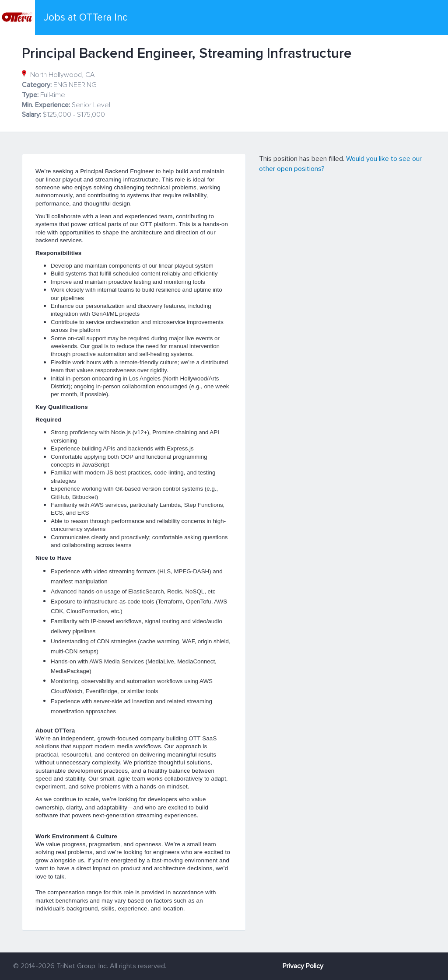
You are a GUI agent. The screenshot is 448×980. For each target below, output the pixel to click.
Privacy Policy (303, 966)
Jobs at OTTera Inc (86, 17)
